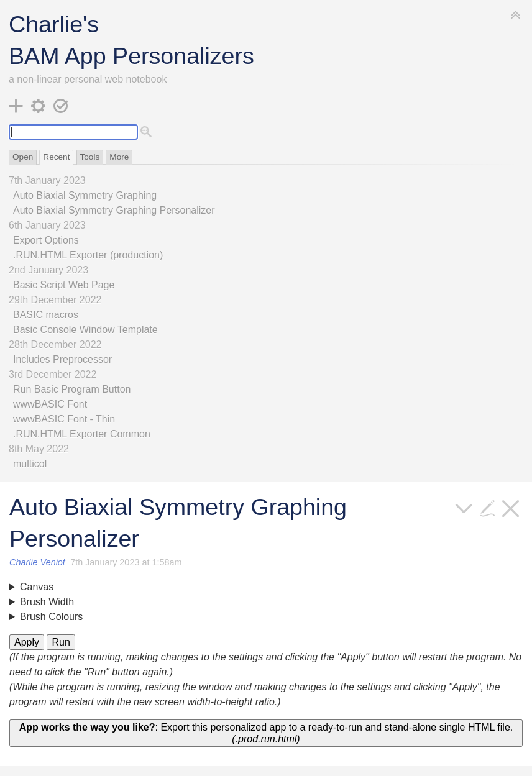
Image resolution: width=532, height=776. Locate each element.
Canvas (37, 587)
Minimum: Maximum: (266, 602)
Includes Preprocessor (62, 359)
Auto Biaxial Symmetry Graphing (85, 195)
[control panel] (39, 106)
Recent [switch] (56, 157)
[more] (464, 507)
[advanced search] (146, 132)
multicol (30, 464)
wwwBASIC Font (50, 404)
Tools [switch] (90, 157)
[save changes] (61, 106)
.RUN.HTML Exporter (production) (88, 255)
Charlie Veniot (37, 562)
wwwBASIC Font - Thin (64, 419)
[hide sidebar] (516, 14)
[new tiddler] (16, 106)
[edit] (488, 507)
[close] (511, 507)
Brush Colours (51, 617)
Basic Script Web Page (64, 285)
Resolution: (266, 587)
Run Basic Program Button (72, 389)
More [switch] (119, 157)
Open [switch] (23, 157)
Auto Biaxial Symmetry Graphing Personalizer (114, 210)
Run (61, 642)
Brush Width (47, 602)
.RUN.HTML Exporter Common (82, 434)
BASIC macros (46, 315)
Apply (27, 642)
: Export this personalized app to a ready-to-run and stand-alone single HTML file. (266, 733)
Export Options (46, 240)
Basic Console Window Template (85, 330)
